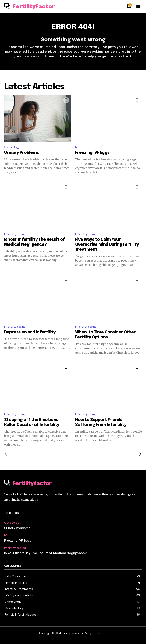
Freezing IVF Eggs (92, 153)
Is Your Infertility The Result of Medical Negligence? (45, 553)
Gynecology (12, 147)
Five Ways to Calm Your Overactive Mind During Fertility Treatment (107, 245)
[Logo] (29, 7)
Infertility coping (15, 234)
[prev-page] (7, 454)
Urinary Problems (21, 153)
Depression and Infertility (30, 332)
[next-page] (139, 454)
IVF (77, 147)
